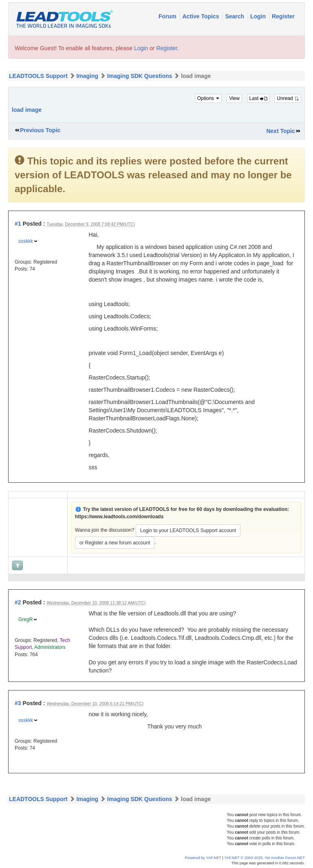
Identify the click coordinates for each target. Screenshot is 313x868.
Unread (288, 98)
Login (259, 16)
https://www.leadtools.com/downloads (119, 517)
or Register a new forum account (115, 543)
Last (258, 98)
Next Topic (281, 131)
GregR (25, 619)
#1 (18, 224)
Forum (168, 16)
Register (283, 16)
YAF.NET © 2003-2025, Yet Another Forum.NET (265, 858)
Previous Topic (40, 130)
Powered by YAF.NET (203, 858)
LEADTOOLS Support (38, 76)
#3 (18, 703)
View (234, 98)
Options (208, 98)
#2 (18, 602)
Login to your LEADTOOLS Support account (188, 531)
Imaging (87, 76)
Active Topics (201, 16)
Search (235, 16)
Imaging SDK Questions (140, 76)
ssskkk (26, 241)
